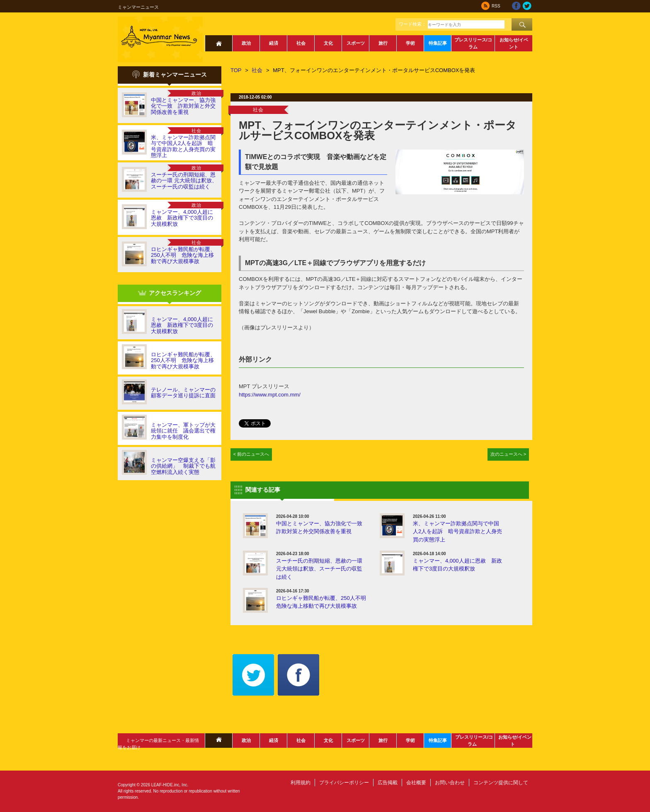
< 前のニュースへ (251, 454)
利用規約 (301, 783)
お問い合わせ (450, 783)
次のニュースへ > (508, 454)
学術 (410, 43)
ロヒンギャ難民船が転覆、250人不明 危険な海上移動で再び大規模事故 (183, 255)
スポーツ (356, 43)
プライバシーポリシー (344, 783)
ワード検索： (412, 24)
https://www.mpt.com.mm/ (270, 395)
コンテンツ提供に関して (501, 783)
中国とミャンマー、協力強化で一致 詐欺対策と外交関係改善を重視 (183, 106)
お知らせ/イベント (514, 43)
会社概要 (416, 783)
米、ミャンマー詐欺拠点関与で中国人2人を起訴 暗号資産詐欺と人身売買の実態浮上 (183, 146)
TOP (236, 70)
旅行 (383, 43)
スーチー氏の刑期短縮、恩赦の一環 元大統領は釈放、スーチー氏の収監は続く (184, 181)
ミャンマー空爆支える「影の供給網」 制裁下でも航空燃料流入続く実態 (183, 466)
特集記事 (438, 43)
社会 (301, 43)
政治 (246, 43)
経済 (274, 43)
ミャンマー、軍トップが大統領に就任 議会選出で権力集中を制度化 (183, 431)
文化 (328, 43)
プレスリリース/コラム (473, 43)
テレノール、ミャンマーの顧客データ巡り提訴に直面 (183, 393)
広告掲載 (388, 783)
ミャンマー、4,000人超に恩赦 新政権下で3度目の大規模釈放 (182, 218)
